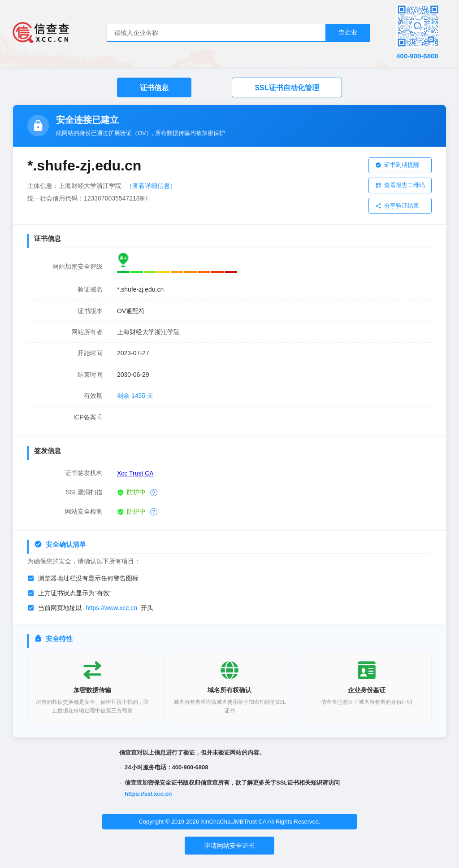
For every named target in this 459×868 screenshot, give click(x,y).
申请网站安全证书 (229, 841)
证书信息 (154, 88)
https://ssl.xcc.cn (148, 790)
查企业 (348, 32)
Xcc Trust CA (135, 469)
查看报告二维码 (400, 183)
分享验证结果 (397, 202)
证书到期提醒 (397, 164)
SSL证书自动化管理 (287, 88)
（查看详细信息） (151, 186)
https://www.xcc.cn (111, 603)
